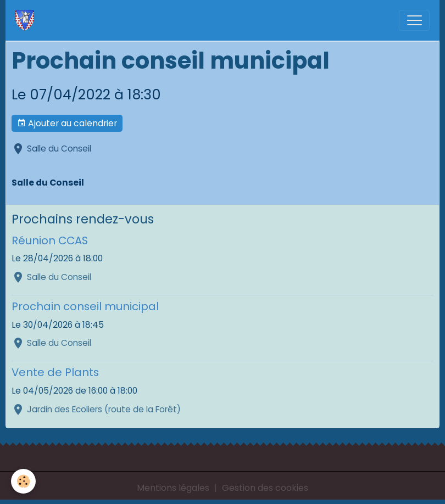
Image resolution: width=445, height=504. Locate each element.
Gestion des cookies (265, 488)
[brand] (27, 20)
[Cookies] (23, 481)
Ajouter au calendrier (67, 123)
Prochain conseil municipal (85, 306)
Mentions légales (173, 488)
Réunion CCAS (50, 240)
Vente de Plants (55, 372)
